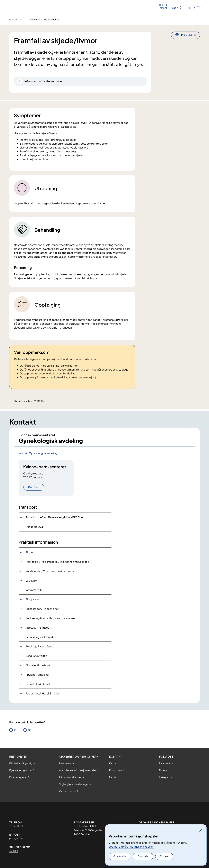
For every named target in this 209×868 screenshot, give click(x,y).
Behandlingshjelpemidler (41, 637)
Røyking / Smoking (37, 675)
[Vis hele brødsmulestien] (24, 20)
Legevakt (31, 580)
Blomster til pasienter (38, 665)
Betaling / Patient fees (39, 646)
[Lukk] (201, 830)
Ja (15, 730)
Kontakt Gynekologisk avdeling (38, 453)
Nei (30, 730)
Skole (29, 552)
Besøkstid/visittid (36, 656)
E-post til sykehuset (38, 684)
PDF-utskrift (189, 35)
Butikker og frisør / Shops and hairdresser (51, 618)
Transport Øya (34, 527)
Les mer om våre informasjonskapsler (131, 847)
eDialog (14, 851)
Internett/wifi (34, 590)
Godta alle (120, 856)
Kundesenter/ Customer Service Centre (50, 571)
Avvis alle (143, 856)
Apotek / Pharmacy (37, 628)
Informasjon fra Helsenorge (43, 81)
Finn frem (34, 487)
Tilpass (164, 856)
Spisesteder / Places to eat (42, 609)
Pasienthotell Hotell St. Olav (42, 693)
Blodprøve (32, 599)
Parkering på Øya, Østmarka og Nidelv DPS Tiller (55, 517)
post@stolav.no (18, 838)
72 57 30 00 (16, 826)
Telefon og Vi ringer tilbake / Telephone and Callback (57, 562)
